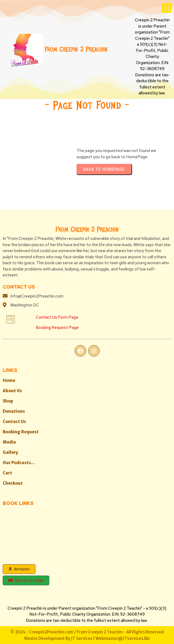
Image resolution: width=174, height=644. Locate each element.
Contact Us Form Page (57, 317)
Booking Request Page (57, 327)
